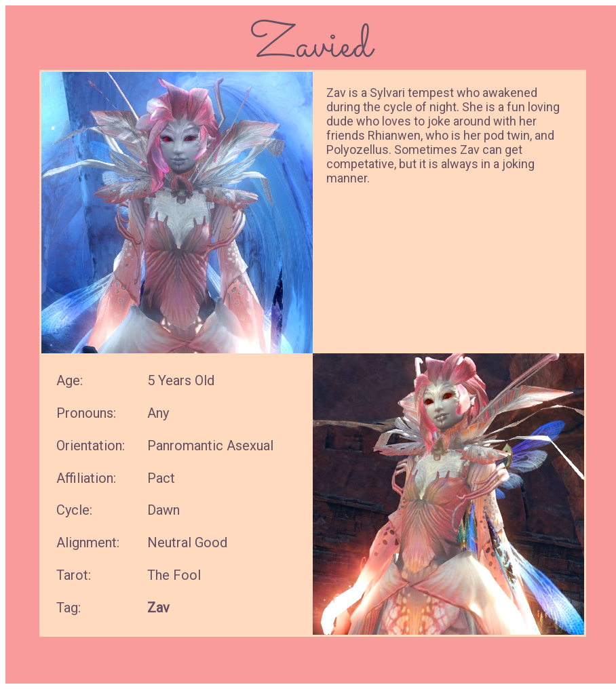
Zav (158, 608)
